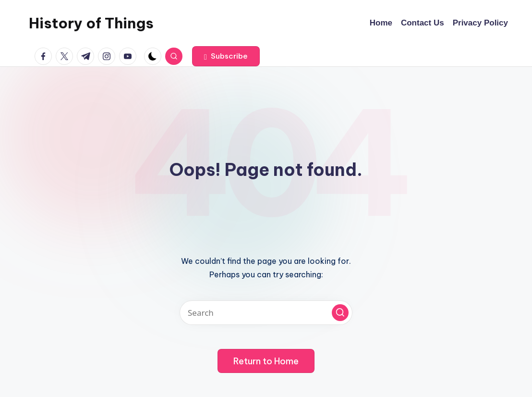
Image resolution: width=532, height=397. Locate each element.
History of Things (91, 23)
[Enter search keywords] (266, 313)
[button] (226, 56)
